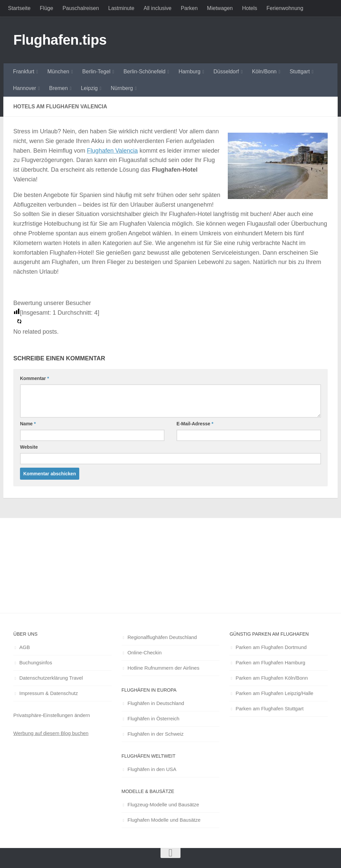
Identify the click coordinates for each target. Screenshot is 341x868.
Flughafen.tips (60, 40)
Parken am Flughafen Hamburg (270, 662)
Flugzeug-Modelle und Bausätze (163, 804)
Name (28, 424)
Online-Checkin (145, 652)
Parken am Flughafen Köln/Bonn (272, 678)
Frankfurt (24, 71)
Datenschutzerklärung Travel (51, 678)
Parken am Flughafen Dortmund (271, 647)
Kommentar (34, 378)
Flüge (47, 8)
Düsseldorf (226, 71)
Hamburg (189, 71)
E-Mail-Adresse (195, 424)
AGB (25, 647)
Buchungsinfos (36, 662)
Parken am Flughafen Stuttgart (269, 708)
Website (29, 447)
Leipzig (89, 88)
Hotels (250, 8)
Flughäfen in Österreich (154, 718)
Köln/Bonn (264, 71)
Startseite (19, 8)
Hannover (24, 88)
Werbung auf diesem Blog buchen (51, 733)
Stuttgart (300, 71)
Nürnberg (122, 88)
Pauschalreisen (81, 8)
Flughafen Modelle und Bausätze (164, 820)
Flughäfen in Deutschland (156, 703)
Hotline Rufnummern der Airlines (164, 668)
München (58, 71)
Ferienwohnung (285, 8)
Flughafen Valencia (112, 151)
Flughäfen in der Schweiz (156, 734)
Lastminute (121, 8)
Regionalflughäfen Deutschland (162, 637)
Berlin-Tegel (96, 71)
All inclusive (158, 8)
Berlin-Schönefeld (145, 71)
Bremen (59, 88)
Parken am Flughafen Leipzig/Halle (274, 693)
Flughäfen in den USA (152, 769)
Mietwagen (220, 8)
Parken (189, 8)
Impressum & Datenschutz (49, 693)
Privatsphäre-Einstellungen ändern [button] (52, 715)
